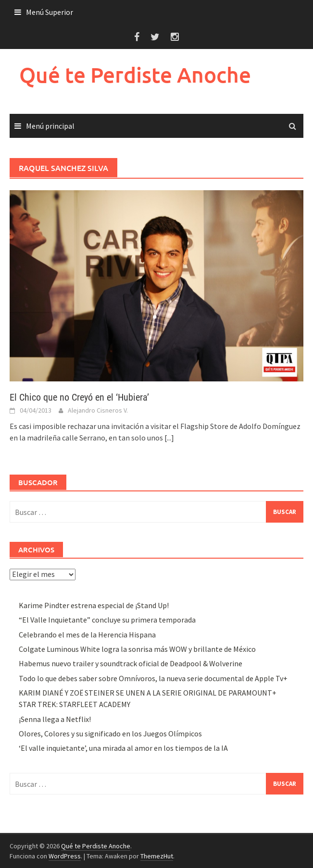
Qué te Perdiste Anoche (135, 75)
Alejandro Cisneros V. (98, 410)
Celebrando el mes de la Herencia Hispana (87, 635)
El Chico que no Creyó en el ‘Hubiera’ (79, 397)
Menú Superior (50, 12)
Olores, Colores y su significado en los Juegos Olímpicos (110, 734)
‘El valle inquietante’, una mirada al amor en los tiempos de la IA (123, 748)
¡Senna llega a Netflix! (55, 719)
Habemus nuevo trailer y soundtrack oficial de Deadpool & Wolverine (131, 663)
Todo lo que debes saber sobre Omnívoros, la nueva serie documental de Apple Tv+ (153, 678)
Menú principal (50, 126)
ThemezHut (157, 856)
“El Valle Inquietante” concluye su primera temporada (107, 620)
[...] (169, 438)
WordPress (65, 856)
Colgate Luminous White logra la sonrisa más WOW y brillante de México (137, 649)
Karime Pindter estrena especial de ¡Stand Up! (94, 605)
